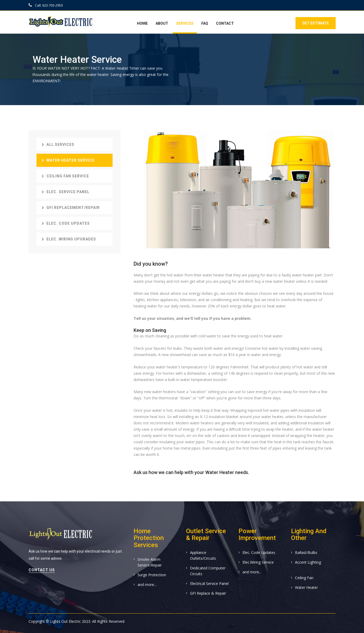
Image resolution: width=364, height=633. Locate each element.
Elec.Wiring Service (258, 562)
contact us (42, 570)
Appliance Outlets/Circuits (203, 555)
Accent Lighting (308, 562)
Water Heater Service (68, 160)
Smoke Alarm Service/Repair (150, 562)
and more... (147, 585)
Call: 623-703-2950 (46, 5)
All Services (58, 145)
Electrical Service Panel (209, 583)
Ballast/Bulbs (306, 552)
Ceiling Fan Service (65, 176)
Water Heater (306, 587)
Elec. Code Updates (66, 223)
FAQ (205, 23)
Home (142, 23)
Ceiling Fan (304, 578)
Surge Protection (152, 575)
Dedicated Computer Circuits (208, 571)
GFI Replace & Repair (208, 593)
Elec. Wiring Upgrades (69, 239)
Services (185, 23)
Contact (225, 23)
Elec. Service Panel (66, 192)
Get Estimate (315, 23)
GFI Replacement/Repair (71, 208)
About (162, 23)
